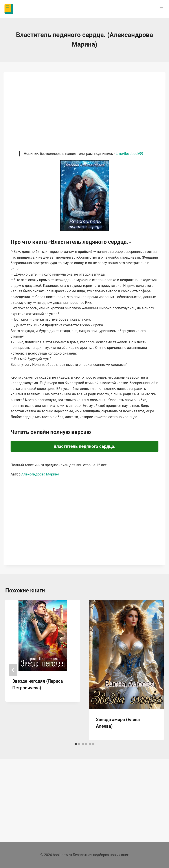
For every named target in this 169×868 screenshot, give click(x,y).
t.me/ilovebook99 (130, 154)
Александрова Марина (40, 474)
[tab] (76, 744)
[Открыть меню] (161, 9)
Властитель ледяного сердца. (84, 446)
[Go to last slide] (13, 670)
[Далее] (156, 670)
